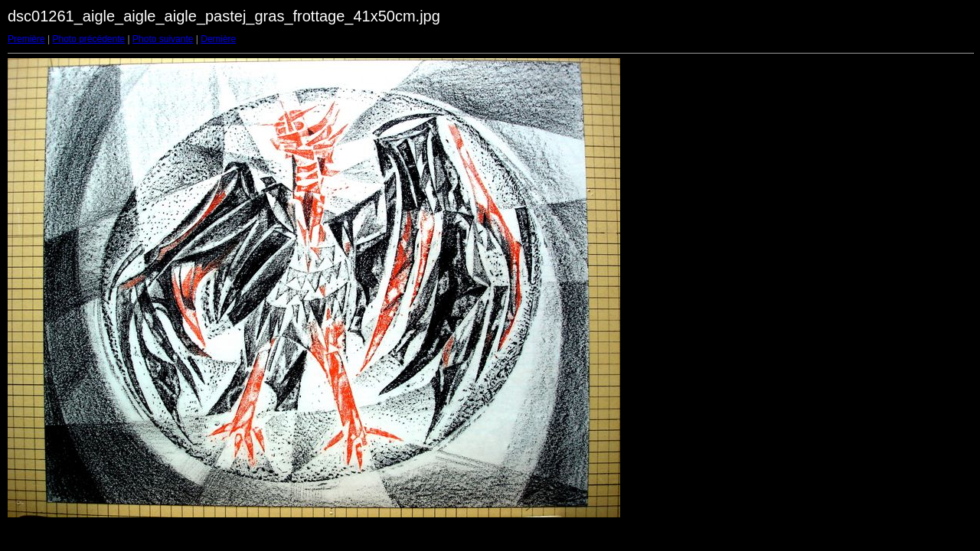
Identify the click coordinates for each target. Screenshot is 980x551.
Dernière (218, 39)
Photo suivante (163, 39)
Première (26, 39)
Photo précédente (88, 39)
